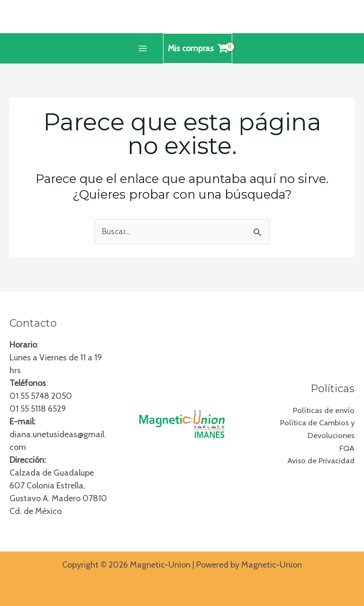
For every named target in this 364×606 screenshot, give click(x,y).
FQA (346, 448)
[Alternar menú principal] (141, 49)
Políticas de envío (322, 410)
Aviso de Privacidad (318, 461)
